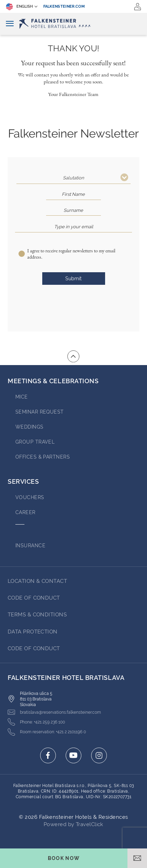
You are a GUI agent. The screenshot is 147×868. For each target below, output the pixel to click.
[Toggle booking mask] (64, 858)
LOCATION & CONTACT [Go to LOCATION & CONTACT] (37, 581)
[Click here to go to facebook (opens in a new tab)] (48, 755)
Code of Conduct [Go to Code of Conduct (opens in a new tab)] (34, 598)
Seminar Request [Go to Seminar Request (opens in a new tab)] (40, 412)
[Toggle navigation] (10, 24)
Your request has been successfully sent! (73, 63)
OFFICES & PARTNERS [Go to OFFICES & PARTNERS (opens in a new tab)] (43, 457)
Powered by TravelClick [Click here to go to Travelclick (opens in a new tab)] (73, 824)
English (19, 7)
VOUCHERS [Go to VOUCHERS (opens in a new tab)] (30, 497)
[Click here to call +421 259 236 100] (36, 722)
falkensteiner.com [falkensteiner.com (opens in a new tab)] (64, 6)
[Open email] (137, 858)
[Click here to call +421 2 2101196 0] (47, 732)
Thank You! (73, 49)
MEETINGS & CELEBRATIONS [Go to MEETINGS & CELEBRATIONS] (53, 381)
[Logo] (73, 24)
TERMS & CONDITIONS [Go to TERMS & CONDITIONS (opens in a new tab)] (37, 615)
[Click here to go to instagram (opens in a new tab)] (99, 755)
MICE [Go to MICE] (22, 397)
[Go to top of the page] (73, 356)
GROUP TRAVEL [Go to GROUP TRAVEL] (35, 442)
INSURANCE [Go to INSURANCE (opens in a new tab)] (30, 546)
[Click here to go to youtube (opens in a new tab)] (73, 755)
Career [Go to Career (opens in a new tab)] (25, 512)
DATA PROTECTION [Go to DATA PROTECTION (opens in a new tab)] (33, 632)
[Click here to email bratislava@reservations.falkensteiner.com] (54, 712)
